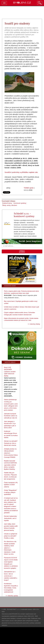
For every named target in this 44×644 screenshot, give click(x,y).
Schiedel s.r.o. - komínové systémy (24, 215)
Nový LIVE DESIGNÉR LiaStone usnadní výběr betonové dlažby (10, 372)
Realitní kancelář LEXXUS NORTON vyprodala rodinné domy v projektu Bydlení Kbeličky (10, 465)
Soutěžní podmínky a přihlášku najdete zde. (21, 172)
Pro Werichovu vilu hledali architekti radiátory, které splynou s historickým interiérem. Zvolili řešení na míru (10, 548)
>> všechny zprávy (12, 596)
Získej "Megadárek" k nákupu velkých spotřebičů (10, 492)
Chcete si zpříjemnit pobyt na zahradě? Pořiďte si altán (11, 536)
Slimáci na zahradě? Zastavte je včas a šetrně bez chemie (11, 443)
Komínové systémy (20, 203)
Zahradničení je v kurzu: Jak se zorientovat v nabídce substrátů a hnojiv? (11, 576)
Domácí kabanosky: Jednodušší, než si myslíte (11, 518)
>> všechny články (34, 324)
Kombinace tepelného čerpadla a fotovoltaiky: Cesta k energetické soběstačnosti (11, 588)
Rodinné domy (7, 203)
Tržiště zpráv (29, 188)
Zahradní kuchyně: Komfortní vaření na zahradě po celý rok (11, 416)
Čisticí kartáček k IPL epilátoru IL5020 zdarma (11, 485)
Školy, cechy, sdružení (10, 205)
